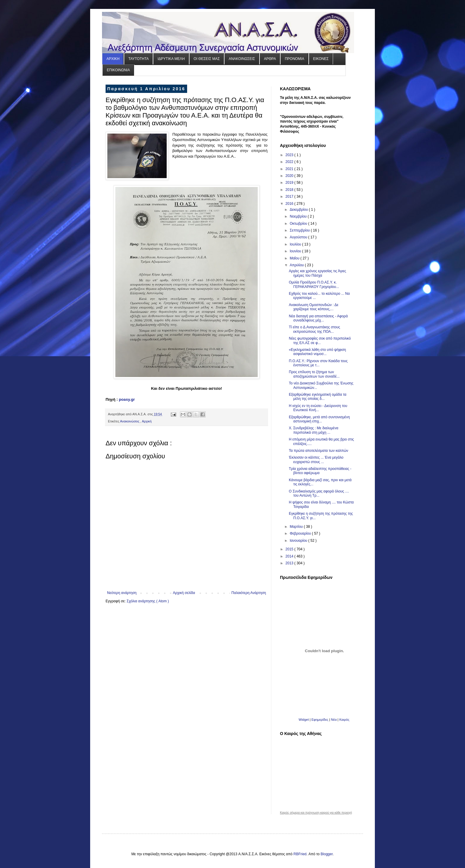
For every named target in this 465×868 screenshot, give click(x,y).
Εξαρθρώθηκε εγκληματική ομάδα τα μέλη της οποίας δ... (318, 397)
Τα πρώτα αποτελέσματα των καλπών (319, 451)
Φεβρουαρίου (301, 533)
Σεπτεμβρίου (300, 230)
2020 (290, 176)
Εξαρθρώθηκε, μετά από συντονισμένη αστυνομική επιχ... (319, 419)
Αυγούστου (299, 237)
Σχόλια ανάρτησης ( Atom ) (148, 601)
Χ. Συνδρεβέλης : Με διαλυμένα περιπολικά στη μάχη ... (314, 430)
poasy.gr (127, 399)
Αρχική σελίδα (184, 593)
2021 (290, 169)
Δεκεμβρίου (299, 210)
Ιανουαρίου (299, 541)
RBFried (300, 854)
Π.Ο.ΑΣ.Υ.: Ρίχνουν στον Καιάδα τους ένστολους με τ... (318, 363)
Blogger (327, 854)
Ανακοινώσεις (130, 421)
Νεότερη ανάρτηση (122, 593)
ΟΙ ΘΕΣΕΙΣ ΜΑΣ (207, 59)
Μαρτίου (297, 527)
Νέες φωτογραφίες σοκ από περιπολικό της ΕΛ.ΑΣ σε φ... (320, 340)
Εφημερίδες (320, 720)
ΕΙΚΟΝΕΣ (321, 59)
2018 (290, 190)
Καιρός (344, 720)
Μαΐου (295, 258)
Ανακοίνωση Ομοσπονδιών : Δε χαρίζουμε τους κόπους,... (314, 307)
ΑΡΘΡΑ (270, 59)
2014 (290, 556)
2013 (290, 563)
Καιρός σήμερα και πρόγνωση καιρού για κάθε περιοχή (316, 813)
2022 (290, 162)
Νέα (334, 720)
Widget (304, 720)
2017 (290, 197)
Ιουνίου (296, 251)
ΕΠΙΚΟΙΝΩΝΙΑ (118, 70)
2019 (290, 183)
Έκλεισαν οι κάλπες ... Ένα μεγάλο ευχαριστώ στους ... (316, 460)
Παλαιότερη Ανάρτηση (249, 593)
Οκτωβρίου (299, 224)
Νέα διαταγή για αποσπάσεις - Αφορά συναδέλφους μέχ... (318, 318)
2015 (290, 549)
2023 (290, 155)
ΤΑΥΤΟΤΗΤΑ (138, 59)
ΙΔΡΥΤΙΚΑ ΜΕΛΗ (171, 59)
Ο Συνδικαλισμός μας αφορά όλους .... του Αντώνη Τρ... (319, 493)
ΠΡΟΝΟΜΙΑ (294, 59)
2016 (290, 204)
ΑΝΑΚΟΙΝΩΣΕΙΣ (242, 59)
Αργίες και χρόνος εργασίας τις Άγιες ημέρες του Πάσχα (317, 273)
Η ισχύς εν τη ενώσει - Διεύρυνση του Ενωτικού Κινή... (318, 408)
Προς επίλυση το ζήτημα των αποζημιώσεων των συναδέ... (314, 374)
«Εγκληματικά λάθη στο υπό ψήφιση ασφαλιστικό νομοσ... (317, 352)
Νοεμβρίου (299, 216)
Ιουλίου (296, 244)
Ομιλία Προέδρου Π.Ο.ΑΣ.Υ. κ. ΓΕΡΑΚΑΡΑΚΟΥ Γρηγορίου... (314, 284)
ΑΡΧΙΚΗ (113, 59)
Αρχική (147, 421)
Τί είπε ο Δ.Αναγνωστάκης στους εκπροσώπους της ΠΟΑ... (314, 329)
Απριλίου (297, 265)
